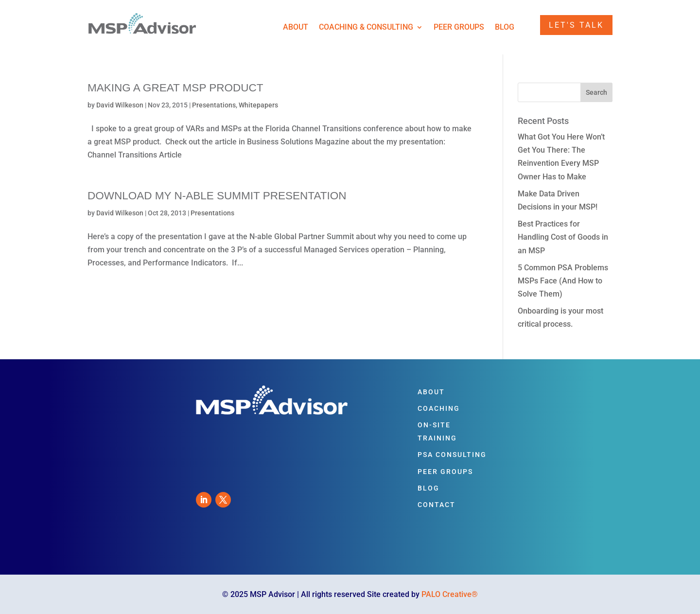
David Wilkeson (120, 105)
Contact (437, 505)
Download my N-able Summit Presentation (217, 196)
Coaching (439, 408)
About (296, 28)
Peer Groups (459, 28)
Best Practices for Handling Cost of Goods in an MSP (563, 237)
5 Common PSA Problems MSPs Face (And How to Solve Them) (563, 281)
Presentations (214, 105)
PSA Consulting (452, 455)
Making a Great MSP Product (175, 88)
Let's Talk (576, 25)
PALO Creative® (450, 594)
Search (596, 92)
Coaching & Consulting (366, 28)
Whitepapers (258, 105)
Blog (505, 28)
